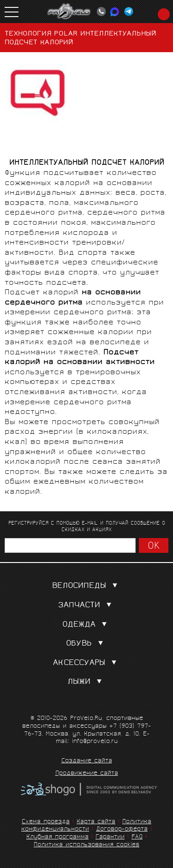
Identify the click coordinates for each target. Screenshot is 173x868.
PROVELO (69, 12)
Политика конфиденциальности (86, 826)
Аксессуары (87, 663)
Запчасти (87, 606)
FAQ (137, 837)
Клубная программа (57, 837)
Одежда (86, 625)
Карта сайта (96, 822)
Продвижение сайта (87, 774)
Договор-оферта (122, 829)
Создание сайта (87, 761)
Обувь (86, 644)
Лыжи (86, 682)
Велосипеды (87, 586)
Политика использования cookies (86, 845)
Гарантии (110, 837)
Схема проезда (46, 822)
